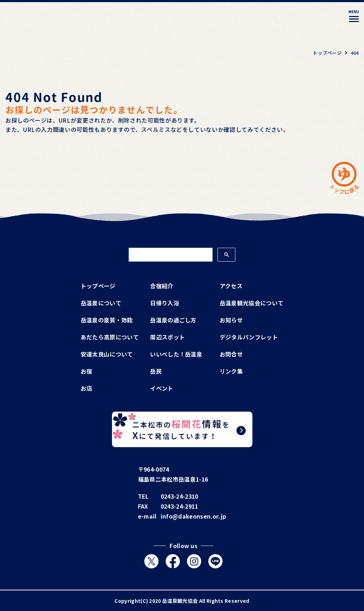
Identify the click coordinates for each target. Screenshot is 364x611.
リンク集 (231, 371)
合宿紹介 (162, 286)
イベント (162, 388)
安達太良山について (107, 354)
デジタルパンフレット (249, 337)
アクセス (231, 286)
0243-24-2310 (180, 496)
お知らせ (231, 320)
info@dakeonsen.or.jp (193, 516)
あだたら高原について (110, 337)
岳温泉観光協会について (252, 303)
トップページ (98, 286)
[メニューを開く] (354, 17)
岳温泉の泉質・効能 (107, 320)
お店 (87, 388)
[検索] (170, 255)
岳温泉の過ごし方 (173, 320)
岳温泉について (101, 303)
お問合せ (231, 354)
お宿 (87, 371)
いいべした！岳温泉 (176, 354)
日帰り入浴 (165, 303)
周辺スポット (167, 337)
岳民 (156, 371)
